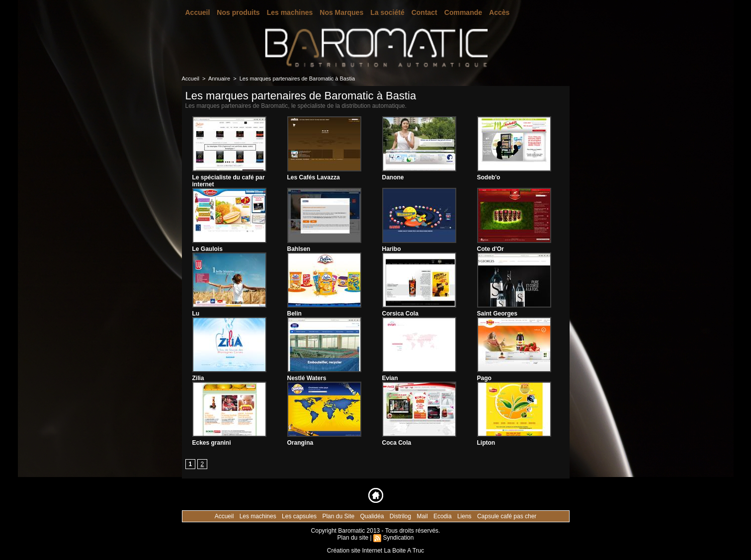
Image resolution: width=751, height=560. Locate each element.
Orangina (300, 443)
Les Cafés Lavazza (314, 177)
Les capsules (300, 516)
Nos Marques (341, 12)
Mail (423, 516)
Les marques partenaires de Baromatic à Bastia (297, 79)
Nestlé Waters (307, 378)
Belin (294, 314)
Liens (465, 516)
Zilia (198, 378)
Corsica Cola (400, 314)
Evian (390, 378)
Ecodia (443, 516)
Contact (424, 12)
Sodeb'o (489, 177)
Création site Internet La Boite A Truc (375, 551)
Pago (484, 378)
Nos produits (238, 12)
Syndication (398, 538)
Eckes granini (212, 443)
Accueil (198, 12)
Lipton (486, 443)
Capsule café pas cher (507, 516)
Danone (393, 177)
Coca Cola (397, 443)
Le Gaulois (208, 249)
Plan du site (353, 538)
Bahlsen (299, 249)
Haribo (392, 249)
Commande (463, 12)
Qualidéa (373, 516)
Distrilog (401, 516)
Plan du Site (339, 516)
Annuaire (219, 79)
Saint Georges (497, 314)
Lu (196, 314)
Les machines (290, 12)
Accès (499, 12)
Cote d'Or (491, 249)
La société (387, 12)
